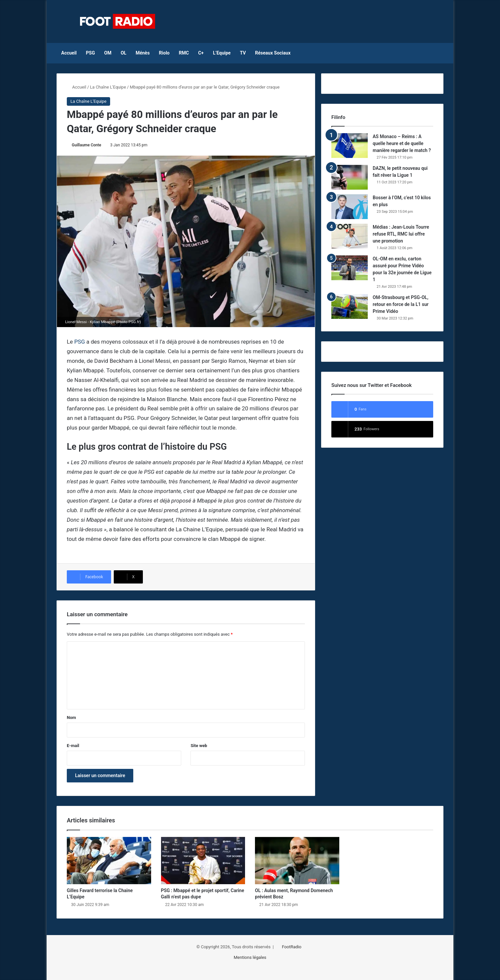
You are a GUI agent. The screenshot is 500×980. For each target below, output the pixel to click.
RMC (184, 53)
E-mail (73, 746)
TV (243, 53)
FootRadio (292, 947)
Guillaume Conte (86, 145)
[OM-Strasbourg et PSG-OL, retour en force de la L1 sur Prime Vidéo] (350, 306)
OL (124, 53)
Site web (199, 746)
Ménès (143, 53)
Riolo (164, 53)
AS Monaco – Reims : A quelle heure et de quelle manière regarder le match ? (402, 143)
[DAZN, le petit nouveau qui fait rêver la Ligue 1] (350, 177)
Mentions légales (250, 957)
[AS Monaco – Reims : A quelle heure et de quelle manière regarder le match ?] (350, 146)
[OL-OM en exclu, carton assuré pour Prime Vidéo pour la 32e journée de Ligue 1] (350, 268)
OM (108, 53)
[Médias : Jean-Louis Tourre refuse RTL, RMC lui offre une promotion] (350, 236)
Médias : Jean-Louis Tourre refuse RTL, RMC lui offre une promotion (401, 234)
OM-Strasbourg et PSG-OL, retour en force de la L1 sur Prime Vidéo (401, 304)
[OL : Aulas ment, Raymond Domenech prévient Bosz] (297, 861)
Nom (71, 717)
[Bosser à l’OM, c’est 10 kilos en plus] (350, 207)
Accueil (69, 53)
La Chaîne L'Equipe (108, 87)
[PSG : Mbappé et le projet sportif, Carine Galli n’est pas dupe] (203, 861)
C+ (201, 53)
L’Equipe (222, 53)
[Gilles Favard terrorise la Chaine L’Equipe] (109, 861)
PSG (90, 53)
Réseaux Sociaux (273, 53)
